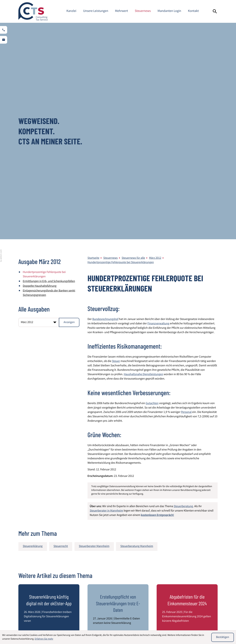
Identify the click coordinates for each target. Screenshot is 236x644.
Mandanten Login (169, 11)
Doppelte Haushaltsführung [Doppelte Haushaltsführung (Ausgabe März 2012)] (40, 70)
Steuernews (143, 11)
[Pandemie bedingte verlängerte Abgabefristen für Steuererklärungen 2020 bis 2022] (187, 507)
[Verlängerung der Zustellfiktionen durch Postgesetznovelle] (118, 507)
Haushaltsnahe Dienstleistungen (144, 158)
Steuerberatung (183, 290)
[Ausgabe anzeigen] (69, 106)
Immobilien (109, 627)
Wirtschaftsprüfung (34, 627)
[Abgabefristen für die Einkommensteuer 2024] (187, 420)
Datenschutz (195, 574)
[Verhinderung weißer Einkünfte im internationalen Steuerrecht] (49, 507)
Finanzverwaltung (158, 107)
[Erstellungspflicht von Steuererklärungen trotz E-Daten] (118, 420)
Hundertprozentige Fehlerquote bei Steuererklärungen (121, 46)
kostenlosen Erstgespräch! (157, 299)
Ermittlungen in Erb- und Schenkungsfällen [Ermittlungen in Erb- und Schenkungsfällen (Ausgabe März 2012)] (49, 65)
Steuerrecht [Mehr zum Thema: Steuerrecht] (61, 330)
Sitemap (192, 583)
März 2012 (155, 42)
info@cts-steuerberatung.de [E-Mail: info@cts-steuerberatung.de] (114, 598)
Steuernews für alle (133, 42)
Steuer (116, 145)
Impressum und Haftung (202, 579)
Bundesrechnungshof (105, 103)
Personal (186, 196)
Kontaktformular (197, 596)
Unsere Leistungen (96, 11)
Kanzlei (71, 11)
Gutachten (152, 187)
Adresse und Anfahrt (199, 592)
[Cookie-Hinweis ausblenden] (223, 637)
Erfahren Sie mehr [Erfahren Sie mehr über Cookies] (44, 639)
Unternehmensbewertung (198, 627)
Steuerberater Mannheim (202, 587)
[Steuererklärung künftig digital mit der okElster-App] (49, 420)
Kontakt (193, 11)
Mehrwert (121, 11)
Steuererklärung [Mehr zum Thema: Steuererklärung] (33, 330)
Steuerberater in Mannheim (107, 295)
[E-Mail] (166, 539)
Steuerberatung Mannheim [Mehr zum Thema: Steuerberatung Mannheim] (137, 330)
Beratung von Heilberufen (78, 627)
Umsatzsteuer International (159, 627)
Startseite (93, 42)
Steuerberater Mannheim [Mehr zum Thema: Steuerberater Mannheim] (94, 330)
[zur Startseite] (33, 11)
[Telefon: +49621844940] (110, 589)
